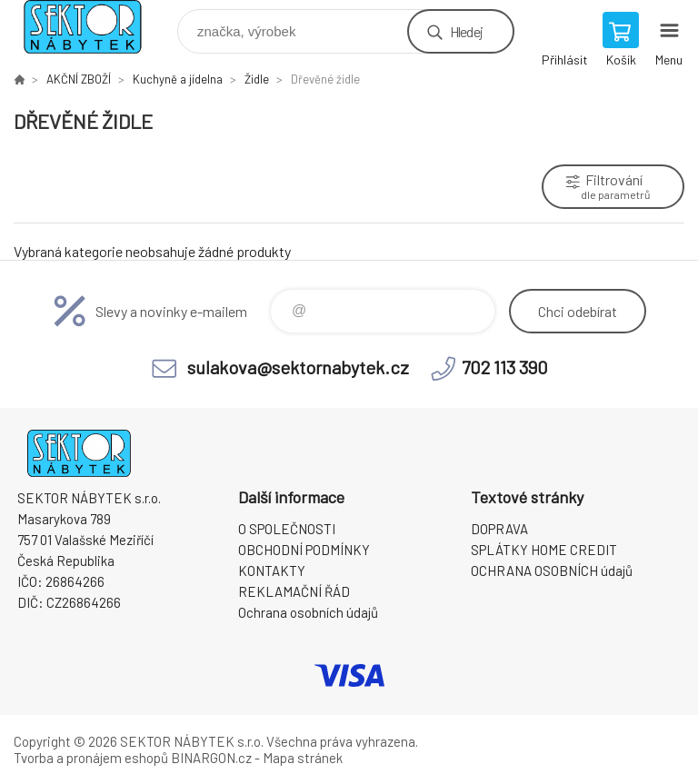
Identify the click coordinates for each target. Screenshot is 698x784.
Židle (257, 79)
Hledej (466, 31)
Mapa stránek (303, 758)
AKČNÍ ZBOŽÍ (79, 79)
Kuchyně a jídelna (178, 79)
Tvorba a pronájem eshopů (91, 758)
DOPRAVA (499, 529)
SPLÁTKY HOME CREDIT (544, 550)
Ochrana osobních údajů (308, 612)
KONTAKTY (272, 571)
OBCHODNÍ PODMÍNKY (304, 550)
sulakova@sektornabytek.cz (298, 367)
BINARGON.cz (211, 758)
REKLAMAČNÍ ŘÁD (294, 591)
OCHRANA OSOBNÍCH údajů (552, 571)
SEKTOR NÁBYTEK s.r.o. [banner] (94, 27)
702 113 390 (505, 367)
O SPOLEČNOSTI (287, 529)
